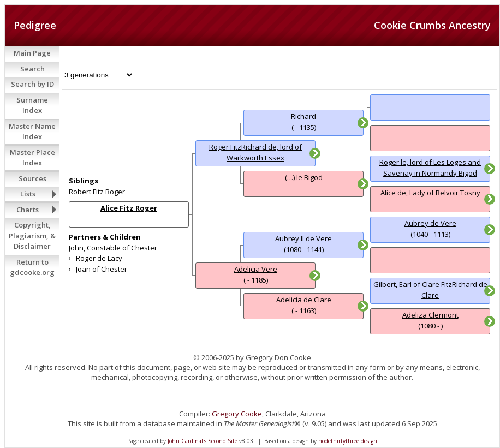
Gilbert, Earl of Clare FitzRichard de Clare (430, 290)
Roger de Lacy (99, 258)
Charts (28, 210)
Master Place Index (32, 158)
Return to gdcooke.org (32, 267)
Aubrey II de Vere (303, 238)
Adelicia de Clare (304, 300)
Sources (32, 178)
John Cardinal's (187, 441)
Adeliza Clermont (430, 315)
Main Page (32, 53)
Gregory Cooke (237, 414)
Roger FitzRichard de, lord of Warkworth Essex (255, 152)
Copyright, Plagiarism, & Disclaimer (32, 235)
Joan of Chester (102, 269)
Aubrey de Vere (430, 223)
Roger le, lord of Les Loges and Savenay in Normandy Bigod (430, 168)
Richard (303, 116)
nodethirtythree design (348, 441)
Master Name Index (32, 132)
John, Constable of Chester (113, 248)
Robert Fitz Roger (97, 192)
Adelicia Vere (256, 269)
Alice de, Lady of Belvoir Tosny (430, 193)
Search (32, 69)
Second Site (223, 441)
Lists (28, 194)
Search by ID (32, 84)
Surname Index (32, 105)
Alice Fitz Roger (129, 208)
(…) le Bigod (304, 177)
